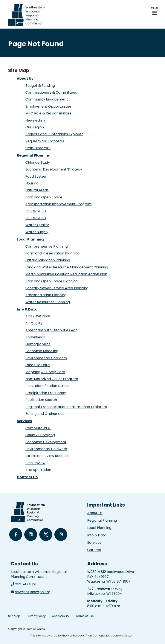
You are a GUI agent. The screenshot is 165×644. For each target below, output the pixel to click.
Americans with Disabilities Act (51, 330)
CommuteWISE (38, 428)
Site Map (14, 616)
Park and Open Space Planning (51, 281)
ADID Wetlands (38, 316)
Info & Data (27, 309)
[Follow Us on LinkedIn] (31, 534)
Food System (36, 176)
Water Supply (37, 232)
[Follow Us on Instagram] (61, 534)
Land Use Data (37, 365)
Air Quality (34, 323)
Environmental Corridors (46, 358)
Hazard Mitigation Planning (48, 260)
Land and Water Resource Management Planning (67, 267)
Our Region (35, 127)
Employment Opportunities (48, 106)
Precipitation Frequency (46, 393)
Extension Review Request (47, 456)
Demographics (38, 344)
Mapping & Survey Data (45, 372)
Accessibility (61, 616)
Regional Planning (34, 155)
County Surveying (40, 435)
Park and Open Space (44, 197)
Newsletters (36, 120)
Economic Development (46, 442)
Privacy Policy (36, 616)
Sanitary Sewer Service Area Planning (57, 288)
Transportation (38, 470)
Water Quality (37, 225)
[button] (154, 11)
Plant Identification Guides (47, 386)
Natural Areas (37, 190)
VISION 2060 (36, 218)
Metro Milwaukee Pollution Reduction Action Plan (66, 274)
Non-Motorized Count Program (52, 379)
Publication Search (41, 400)
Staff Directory (38, 148)
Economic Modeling (42, 351)
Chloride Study (38, 162)
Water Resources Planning (48, 302)
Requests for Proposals (45, 141)
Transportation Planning (46, 295)
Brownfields (35, 337)
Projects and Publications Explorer (54, 134)
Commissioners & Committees (51, 92)
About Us (25, 78)
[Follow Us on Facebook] (16, 534)
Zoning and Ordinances (45, 414)
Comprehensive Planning (47, 246)
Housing (32, 183)
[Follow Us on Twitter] (46, 534)
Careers (94, 550)
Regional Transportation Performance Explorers (66, 407)
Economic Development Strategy (54, 169)
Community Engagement (47, 99)
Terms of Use (85, 616)
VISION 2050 (36, 211)
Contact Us (27, 477)
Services (24, 421)
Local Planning (30, 239)
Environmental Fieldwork (46, 449)
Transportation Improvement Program (58, 204)
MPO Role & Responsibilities (48, 113)
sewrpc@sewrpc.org (33, 592)
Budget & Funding (40, 86)
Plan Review (35, 463)
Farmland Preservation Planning (52, 253)
